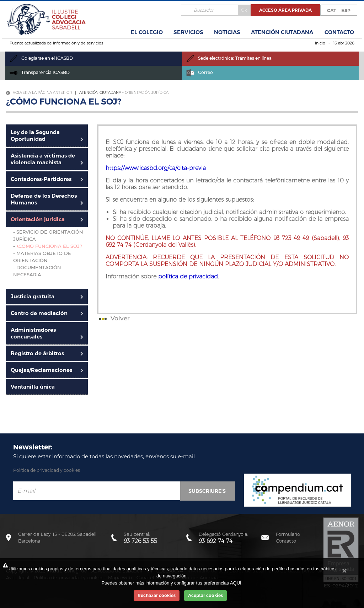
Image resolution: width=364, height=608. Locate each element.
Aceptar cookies (205, 595)
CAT (332, 10)
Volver (113, 318)
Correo (200, 72)
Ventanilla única (33, 387)
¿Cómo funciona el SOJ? (49, 246)
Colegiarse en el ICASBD (41, 58)
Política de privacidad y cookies (47, 470)
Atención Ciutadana (282, 32)
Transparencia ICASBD (40, 72)
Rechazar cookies (157, 595)
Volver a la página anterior (39, 93)
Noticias (227, 32)
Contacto (339, 32)
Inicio (320, 43)
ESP (346, 10)
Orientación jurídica (147, 93)
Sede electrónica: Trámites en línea (229, 58)
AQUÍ (236, 583)
